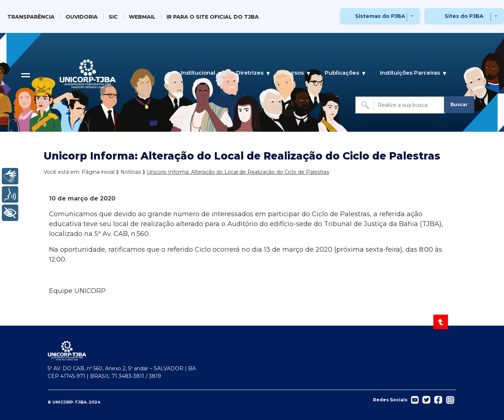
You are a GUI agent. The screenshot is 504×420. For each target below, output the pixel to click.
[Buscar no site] (400, 105)
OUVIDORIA (82, 17)
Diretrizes (250, 73)
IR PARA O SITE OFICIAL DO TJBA (213, 17)
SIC (113, 17)
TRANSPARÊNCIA (31, 17)
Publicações (342, 73)
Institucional (198, 73)
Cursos (294, 73)
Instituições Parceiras (410, 73)
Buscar (459, 104)
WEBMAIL (142, 17)
